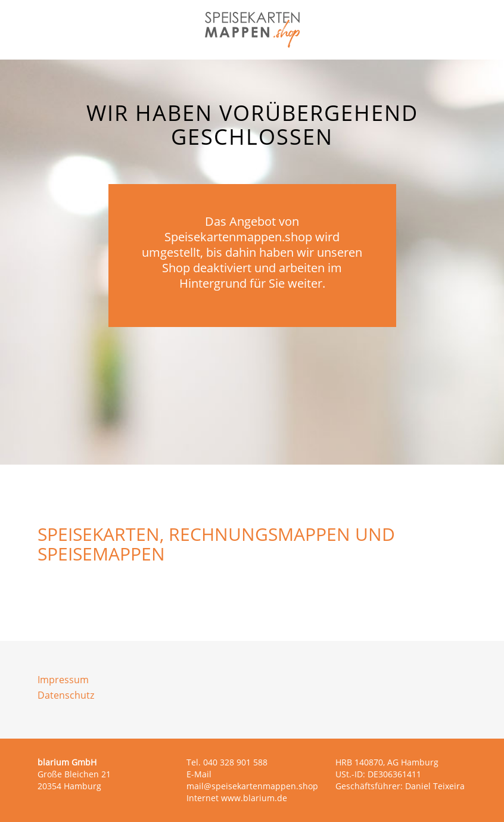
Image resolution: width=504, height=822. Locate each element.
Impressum (63, 680)
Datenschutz (66, 695)
